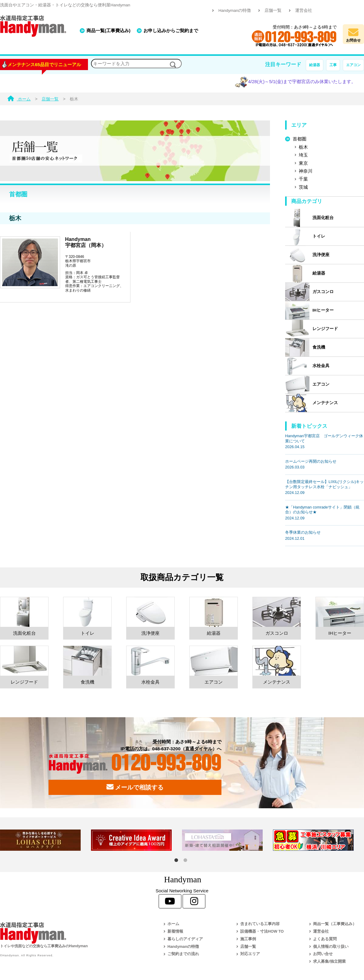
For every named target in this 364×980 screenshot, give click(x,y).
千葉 (303, 179)
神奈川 (306, 171)
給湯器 (315, 65)
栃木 (303, 147)
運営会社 (304, 10)
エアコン (353, 65)
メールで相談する (135, 787)
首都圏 (300, 139)
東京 (303, 163)
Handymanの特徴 (235, 10)
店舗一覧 (273, 10)
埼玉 (303, 155)
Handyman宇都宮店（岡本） (86, 242)
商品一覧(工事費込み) (108, 30)
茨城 (303, 187)
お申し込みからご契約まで (171, 30)
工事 (333, 65)
